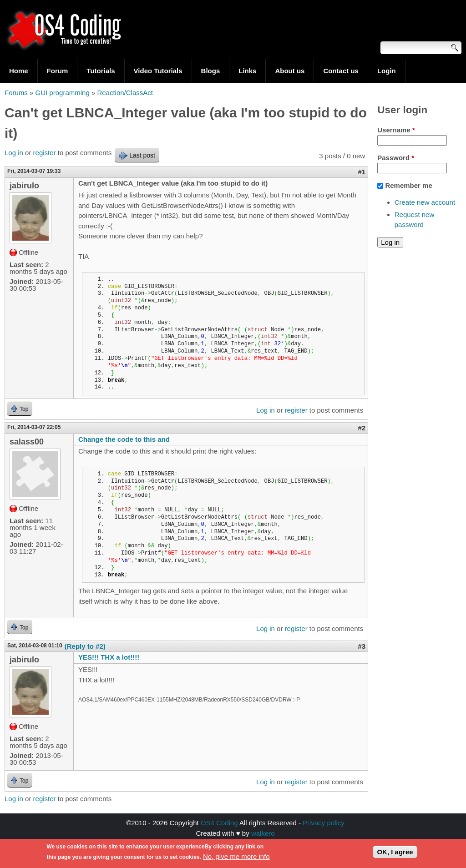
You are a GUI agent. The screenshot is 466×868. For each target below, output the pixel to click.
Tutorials (101, 71)
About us (290, 71)
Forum (58, 71)
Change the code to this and (124, 439)
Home (19, 71)
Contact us (341, 71)
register (45, 153)
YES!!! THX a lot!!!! (109, 657)
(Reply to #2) (85, 646)
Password (396, 158)
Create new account (425, 202)
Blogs (211, 71)
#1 (362, 172)
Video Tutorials (158, 71)
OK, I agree (395, 854)
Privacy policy (324, 823)
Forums (16, 93)
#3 (362, 646)
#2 (362, 428)
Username (396, 130)
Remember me (408, 185)
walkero (263, 833)
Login (387, 71)
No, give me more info (236, 858)
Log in (14, 153)
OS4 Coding (219, 823)
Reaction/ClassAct (125, 93)
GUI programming (63, 93)
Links (247, 71)
